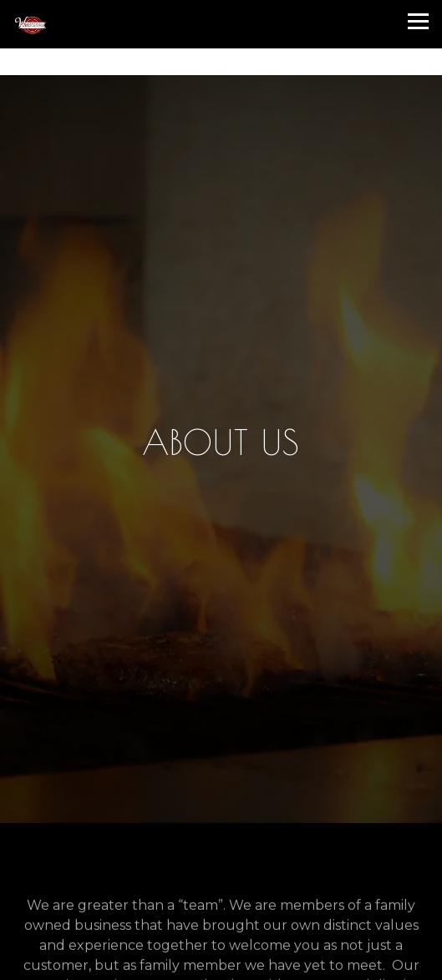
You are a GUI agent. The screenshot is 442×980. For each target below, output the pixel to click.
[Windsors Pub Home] (117, 24)
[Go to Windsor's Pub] (221, 61)
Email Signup (221, 962)
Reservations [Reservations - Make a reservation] (221, 926)
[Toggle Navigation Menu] (418, 21)
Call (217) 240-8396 (221, 890)
